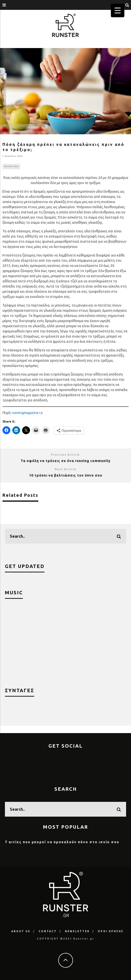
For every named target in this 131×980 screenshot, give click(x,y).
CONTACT (48, 931)
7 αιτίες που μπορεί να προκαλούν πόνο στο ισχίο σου (62, 842)
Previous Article (65, 455)
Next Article (66, 469)
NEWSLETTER (77, 931)
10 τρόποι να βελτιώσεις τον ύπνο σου (66, 475)
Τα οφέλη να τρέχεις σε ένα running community (66, 461)
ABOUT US (21, 931)
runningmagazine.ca (27, 413)
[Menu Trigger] (118, 10)
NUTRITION (11, 166)
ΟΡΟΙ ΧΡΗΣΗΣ (111, 931)
